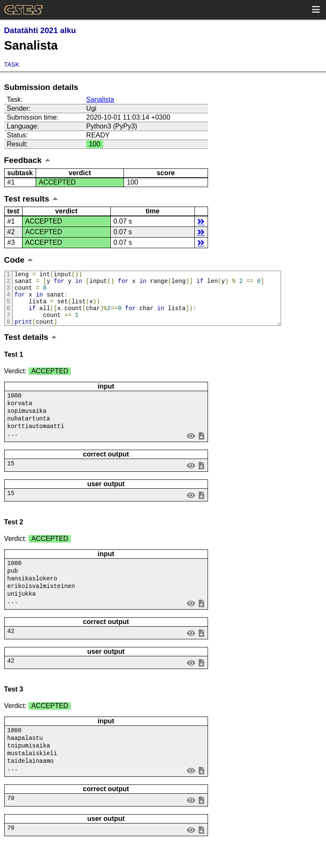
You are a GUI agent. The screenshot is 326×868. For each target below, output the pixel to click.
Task (12, 64)
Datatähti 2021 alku (40, 30)
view (191, 448)
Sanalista (100, 99)
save (201, 448)
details (201, 221)
